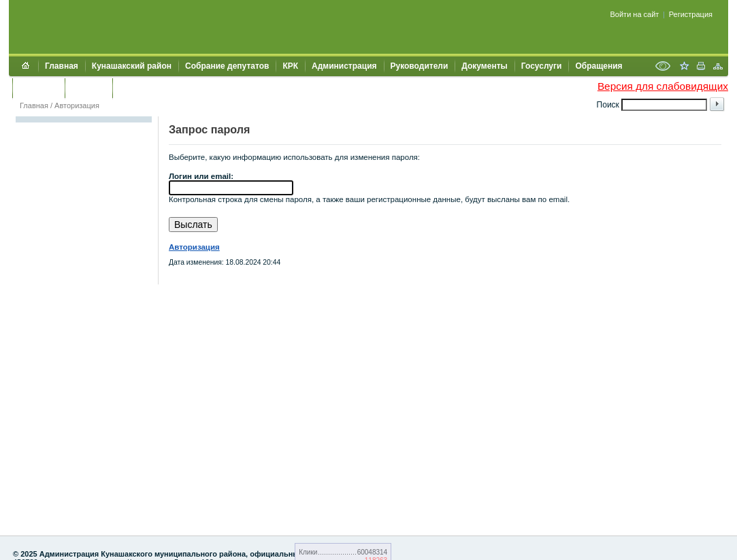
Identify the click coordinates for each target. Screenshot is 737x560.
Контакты (38, 88)
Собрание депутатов (227, 66)
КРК (290, 66)
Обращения (599, 66)
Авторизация (77, 105)
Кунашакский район (132, 66)
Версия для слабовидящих (663, 86)
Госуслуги (542, 66)
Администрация (344, 66)
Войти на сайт (635, 14)
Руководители (420, 66)
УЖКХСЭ (88, 88)
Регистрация (691, 14)
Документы (484, 66)
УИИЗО (133, 88)
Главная (62, 66)
